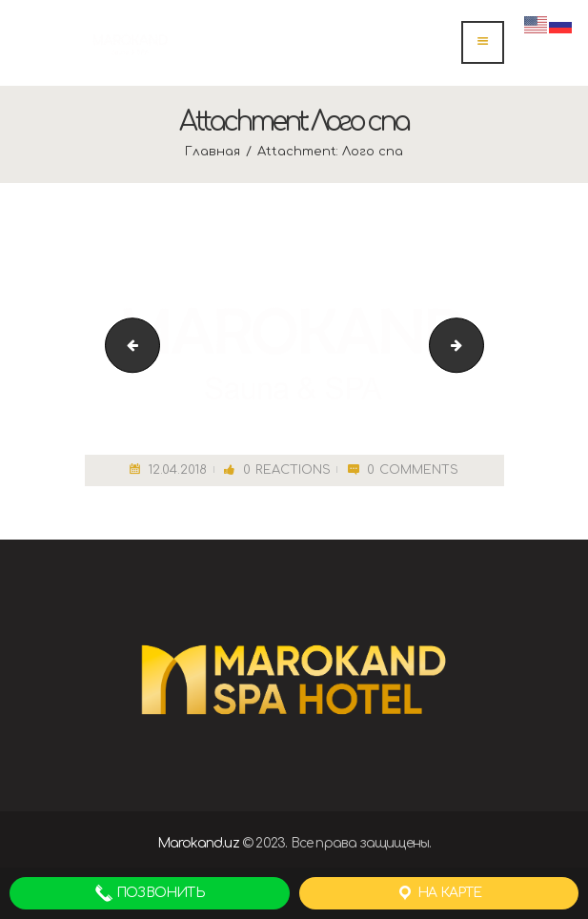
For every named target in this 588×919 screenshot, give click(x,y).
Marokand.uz (198, 843)
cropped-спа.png (477, 345)
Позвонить (150, 893)
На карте (439, 893)
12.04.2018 (177, 470)
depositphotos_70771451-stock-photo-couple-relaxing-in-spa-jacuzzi (126, 345)
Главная (213, 152)
